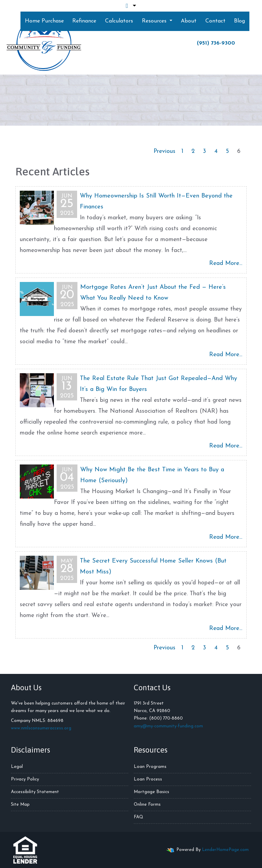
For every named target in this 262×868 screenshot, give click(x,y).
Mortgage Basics (151, 792)
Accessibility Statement (35, 792)
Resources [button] (155, 21)
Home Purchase (44, 21)
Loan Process (148, 779)
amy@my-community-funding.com (168, 726)
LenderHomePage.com (225, 850)
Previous (164, 151)
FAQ (139, 817)
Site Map (20, 804)
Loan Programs (150, 767)
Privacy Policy (25, 779)
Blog (239, 21)
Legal (17, 767)
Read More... (226, 263)
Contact (215, 21)
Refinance (84, 21)
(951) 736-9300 (216, 43)
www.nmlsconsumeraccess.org (41, 728)
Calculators (119, 21)
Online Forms (147, 804)
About (189, 21)
